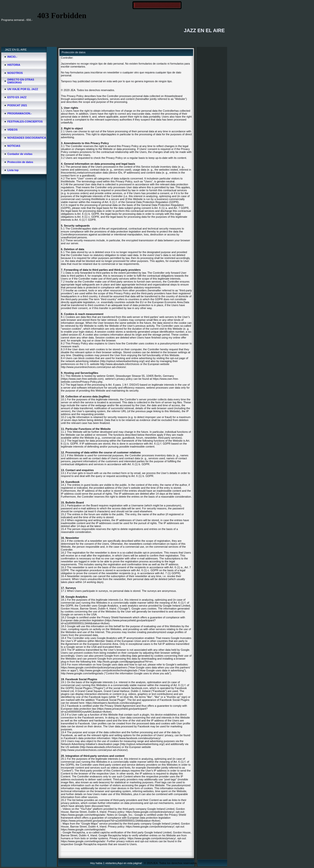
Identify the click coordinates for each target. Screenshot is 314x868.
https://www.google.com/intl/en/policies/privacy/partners (94, 667)
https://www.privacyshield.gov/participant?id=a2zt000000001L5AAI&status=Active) (108, 622)
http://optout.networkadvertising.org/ (122, 361)
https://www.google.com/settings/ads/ (83, 815)
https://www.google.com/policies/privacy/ (150, 812)
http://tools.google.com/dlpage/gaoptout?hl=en (125, 662)
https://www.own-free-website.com (82, 379)
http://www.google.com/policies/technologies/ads (108, 670)
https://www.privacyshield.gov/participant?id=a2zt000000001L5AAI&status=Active (111, 821)
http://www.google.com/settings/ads (82, 673)
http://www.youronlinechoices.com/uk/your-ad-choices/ (93, 367)
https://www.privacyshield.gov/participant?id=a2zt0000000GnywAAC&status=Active (104, 710)
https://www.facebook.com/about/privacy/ (136, 738)
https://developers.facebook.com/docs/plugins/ (114, 703)
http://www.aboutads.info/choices (120, 364)
